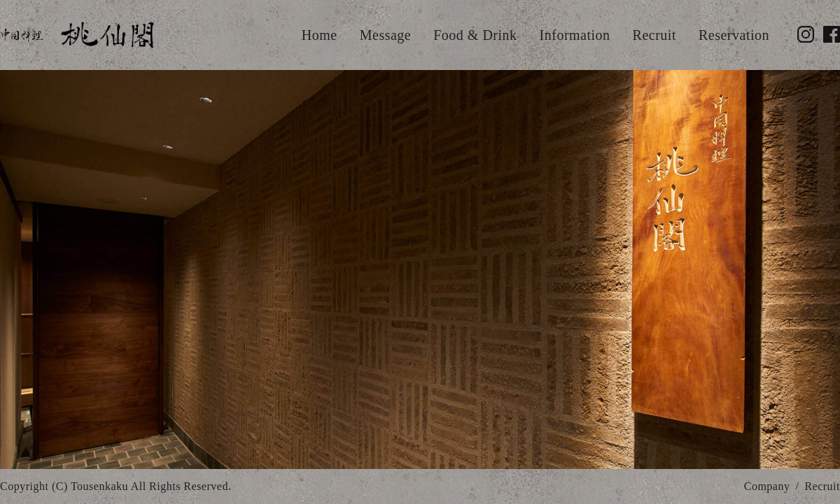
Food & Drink (475, 35)
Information (575, 35)
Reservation (734, 35)
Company (767, 486)
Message (385, 35)
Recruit (654, 35)
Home (320, 35)
